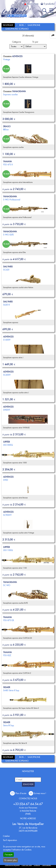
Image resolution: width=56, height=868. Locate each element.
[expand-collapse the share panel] (53, 35)
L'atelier (6, 836)
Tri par (35, 42)
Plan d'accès (18, 793)
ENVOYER (28, 784)
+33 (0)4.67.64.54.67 (28, 804)
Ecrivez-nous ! (37, 793)
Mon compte (32, 4)
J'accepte (9, 855)
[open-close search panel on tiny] (45, 11)
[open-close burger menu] (51, 11)
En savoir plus (11, 860)
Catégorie (17, 42)
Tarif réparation (10, 840)
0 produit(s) (49, 4)
